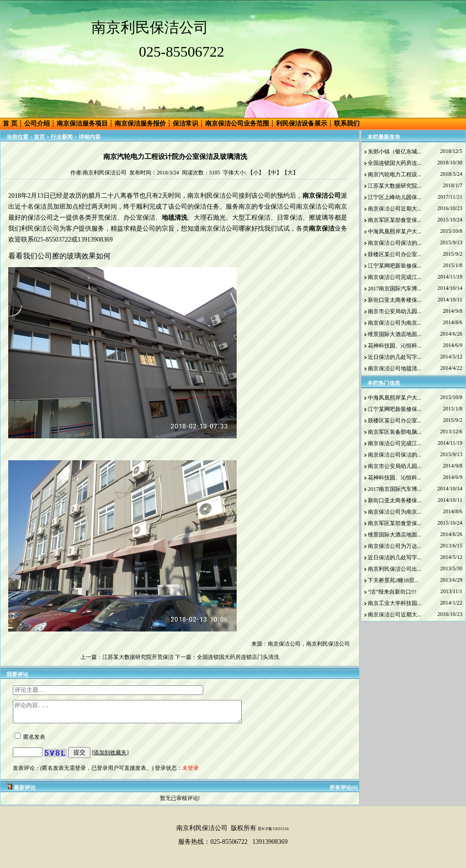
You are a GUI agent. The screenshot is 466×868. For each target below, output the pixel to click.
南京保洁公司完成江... (395, 277)
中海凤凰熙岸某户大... (395, 231)
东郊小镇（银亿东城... (395, 152)
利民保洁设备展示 (302, 124)
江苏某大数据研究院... (395, 186)
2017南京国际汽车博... (395, 289)
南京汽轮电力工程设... (395, 174)
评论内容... (141, 714)
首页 (39, 137)
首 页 (10, 124)
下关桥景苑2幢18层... (393, 580)
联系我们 (347, 124)
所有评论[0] (344, 792)
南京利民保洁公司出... (395, 569)
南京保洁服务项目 (82, 124)
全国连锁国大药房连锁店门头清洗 (238, 657)
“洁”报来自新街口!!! (392, 592)
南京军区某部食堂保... (395, 220)
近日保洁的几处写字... (395, 357)
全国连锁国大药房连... (395, 163)
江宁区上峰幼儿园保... (395, 197)
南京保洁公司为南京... (395, 323)
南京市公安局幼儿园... (395, 311)
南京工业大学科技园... (395, 603)
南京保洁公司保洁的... (395, 243)
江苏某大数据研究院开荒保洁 (138, 657)
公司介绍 (37, 124)
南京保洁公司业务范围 (237, 124)
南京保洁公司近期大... (395, 209)
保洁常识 (185, 124)
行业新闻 (62, 137)
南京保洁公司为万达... (395, 546)
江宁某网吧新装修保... (395, 266)
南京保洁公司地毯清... (395, 368)
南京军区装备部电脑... (395, 432)
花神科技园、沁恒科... (395, 346)
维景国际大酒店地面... (395, 334)
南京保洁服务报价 (140, 124)
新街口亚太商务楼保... (395, 300)
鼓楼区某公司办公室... (395, 254)
